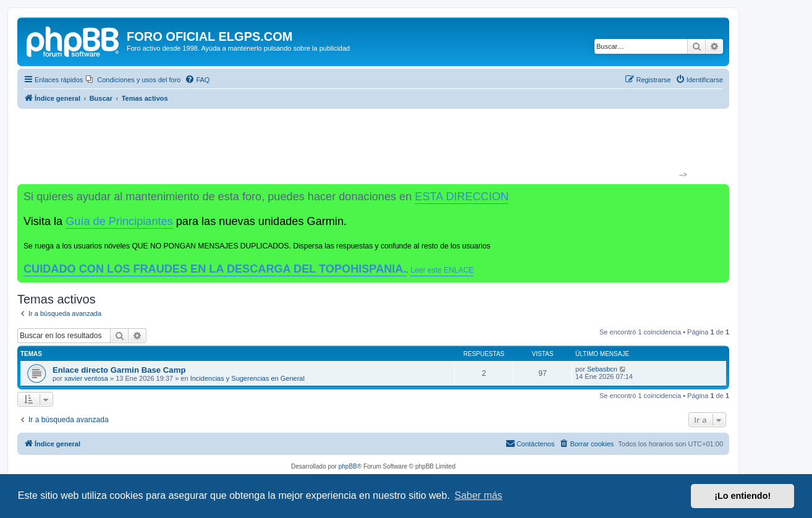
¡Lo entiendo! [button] (742, 496)
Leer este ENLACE (442, 270)
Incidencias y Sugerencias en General (247, 378)
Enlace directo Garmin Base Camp (119, 370)
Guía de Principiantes (119, 221)
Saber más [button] (479, 495)
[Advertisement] (368, 146)
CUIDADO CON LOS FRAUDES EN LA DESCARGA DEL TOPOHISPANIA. (215, 269)
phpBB (348, 466)
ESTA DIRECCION (462, 197)
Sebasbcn (602, 369)
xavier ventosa (86, 378)
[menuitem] (133, 80)
